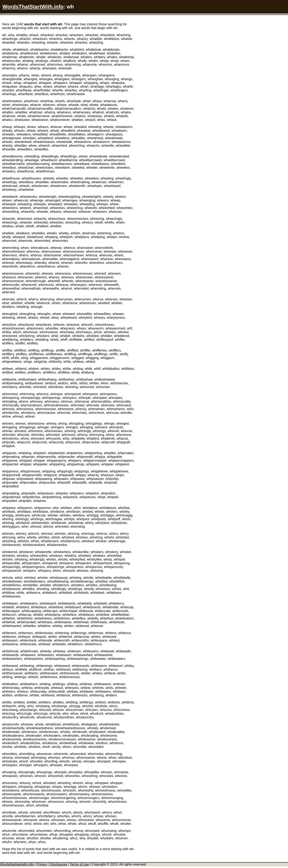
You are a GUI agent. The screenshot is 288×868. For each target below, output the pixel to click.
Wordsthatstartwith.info (17, 864)
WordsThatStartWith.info (33, 7)
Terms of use (79, 864)
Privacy (42, 864)
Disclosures (59, 864)
